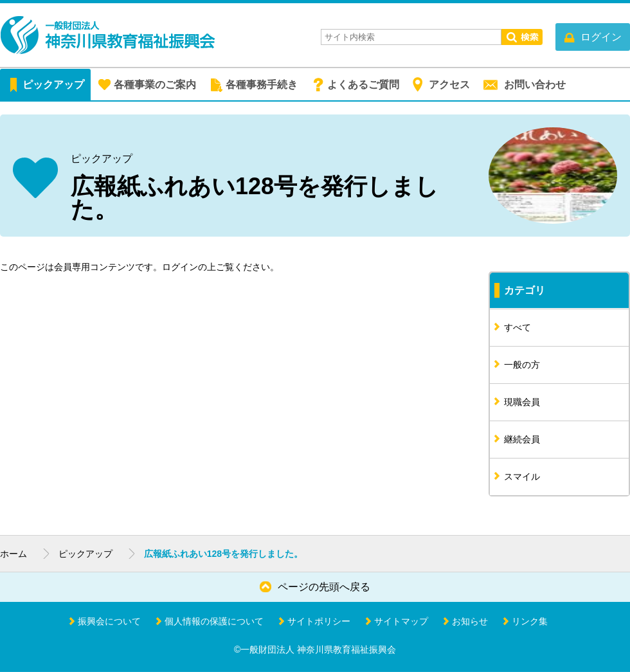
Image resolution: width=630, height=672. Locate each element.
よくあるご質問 (363, 85)
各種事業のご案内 (155, 85)
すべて (517, 327)
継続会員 (522, 439)
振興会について (109, 621)
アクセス (449, 85)
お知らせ (470, 621)
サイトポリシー (319, 621)
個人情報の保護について (214, 621)
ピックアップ (53, 85)
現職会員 (522, 402)
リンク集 (530, 621)
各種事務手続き (262, 85)
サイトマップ (401, 621)
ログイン (180, 267)
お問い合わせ (535, 85)
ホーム (14, 554)
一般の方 (522, 365)
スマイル (522, 477)
